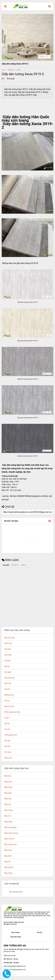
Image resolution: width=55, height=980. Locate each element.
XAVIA (19, 70)
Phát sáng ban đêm (12, 712)
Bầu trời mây (9, 638)
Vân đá (7, 746)
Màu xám (8, 850)
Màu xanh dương (11, 833)
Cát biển (8, 649)
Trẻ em (7, 729)
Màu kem (11, 70)
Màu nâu (8, 799)
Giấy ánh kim (10, 678)
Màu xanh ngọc (11, 844)
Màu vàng (8, 822)
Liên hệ (39, 932)
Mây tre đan (9, 706)
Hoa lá (7, 689)
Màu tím (8, 816)
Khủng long (9, 695)
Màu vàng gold (10, 827)
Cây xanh (8, 655)
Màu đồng (8, 873)
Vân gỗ (7, 741)
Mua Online (16, 932)
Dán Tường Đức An (16, 892)
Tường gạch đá (11, 735)
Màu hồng (8, 787)
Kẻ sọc (7, 701)
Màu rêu (8, 804)
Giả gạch (8, 672)
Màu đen (8, 856)
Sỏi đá (7, 724)
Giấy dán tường (16, 937)
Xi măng (8, 752)
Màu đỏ (7, 862)
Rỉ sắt (7, 718)
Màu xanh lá (9, 839)
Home (3, 70)
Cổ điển (7, 661)
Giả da (7, 666)
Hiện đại (8, 683)
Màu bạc (8, 776)
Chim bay (8, 643)
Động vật (8, 758)
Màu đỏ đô (9, 867)
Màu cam (8, 782)
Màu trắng (8, 810)
